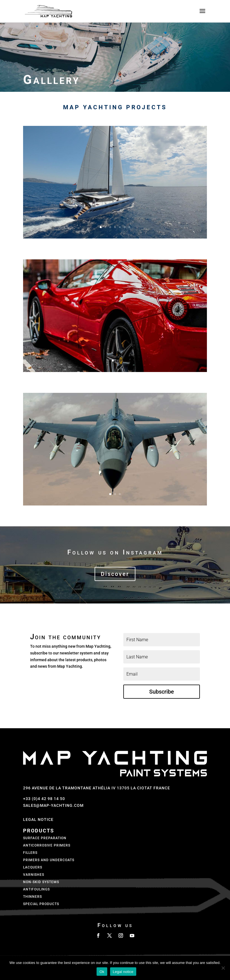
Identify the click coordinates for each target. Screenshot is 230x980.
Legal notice (123, 972)
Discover (115, 574)
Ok (102, 972)
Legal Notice (38, 819)
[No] (223, 968)
